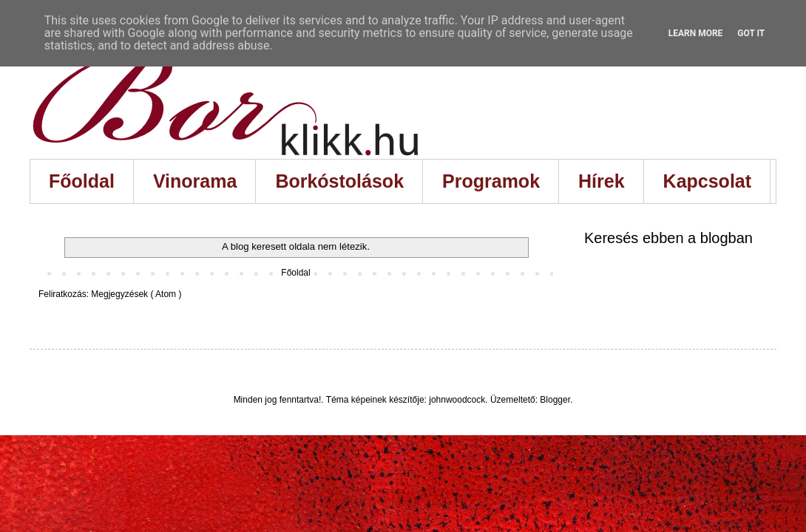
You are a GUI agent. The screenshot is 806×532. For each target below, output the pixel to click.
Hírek (602, 181)
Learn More (696, 33)
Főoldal (82, 181)
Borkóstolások (339, 181)
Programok (491, 181)
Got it (751, 33)
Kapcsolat (707, 181)
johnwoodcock (457, 400)
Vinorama (195, 181)
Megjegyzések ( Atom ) (136, 294)
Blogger (555, 400)
